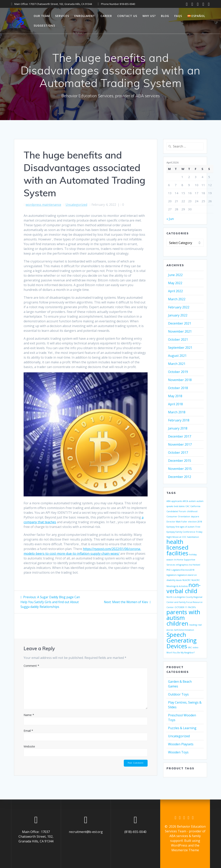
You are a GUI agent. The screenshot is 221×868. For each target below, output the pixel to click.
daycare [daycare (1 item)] (195, 517)
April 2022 (175, 291)
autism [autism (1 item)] (192, 501)
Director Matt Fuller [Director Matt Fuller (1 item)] (177, 522)
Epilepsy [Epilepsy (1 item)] (171, 527)
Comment (31, 665)
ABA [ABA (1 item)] (169, 501)
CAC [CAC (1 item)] (187, 506)
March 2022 (177, 299)
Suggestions (44, 26)
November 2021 (180, 331)
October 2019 (178, 372)
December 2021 (180, 323)
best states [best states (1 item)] (179, 506)
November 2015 (180, 469)
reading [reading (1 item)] (193, 625)
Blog (165, 16)
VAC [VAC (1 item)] (190, 647)
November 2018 (180, 380)
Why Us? (149, 16)
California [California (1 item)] (195, 506)
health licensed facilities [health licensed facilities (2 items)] (178, 547)
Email (28, 730)
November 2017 (180, 444)
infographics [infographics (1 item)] (182, 565)
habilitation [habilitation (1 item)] (193, 537)
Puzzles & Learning (182, 728)
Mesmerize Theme (185, 850)
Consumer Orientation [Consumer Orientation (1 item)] (178, 517)
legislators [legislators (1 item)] (172, 575)
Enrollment (85, 16)
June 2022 (175, 275)
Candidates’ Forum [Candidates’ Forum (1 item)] (176, 511)
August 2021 (177, 356)
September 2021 (180, 348)
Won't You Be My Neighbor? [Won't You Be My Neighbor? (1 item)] (181, 653)
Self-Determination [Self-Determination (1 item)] (184, 630)
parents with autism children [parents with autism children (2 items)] (183, 618)
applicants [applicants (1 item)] (177, 501)
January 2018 (178, 428)
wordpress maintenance (43, 205)
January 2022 (178, 315)
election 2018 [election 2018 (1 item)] (195, 522)
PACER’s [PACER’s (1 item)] (192, 607)
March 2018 (177, 412)
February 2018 (179, 420)
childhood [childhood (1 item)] (192, 511)
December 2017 (180, 436)
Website (29, 746)
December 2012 (180, 477)
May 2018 (175, 396)
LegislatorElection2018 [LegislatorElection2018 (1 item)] (183, 570)
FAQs (178, 16)
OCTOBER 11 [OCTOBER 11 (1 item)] (181, 607)
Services (62, 16)
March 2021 (177, 364)
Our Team (42, 16)
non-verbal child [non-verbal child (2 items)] (184, 588)
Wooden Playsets (181, 744)
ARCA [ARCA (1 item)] (185, 501)
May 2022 (175, 283)
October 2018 (178, 388)
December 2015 (180, 461)
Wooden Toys (178, 752)
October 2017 (178, 453)
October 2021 (178, 339)
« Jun (170, 219)
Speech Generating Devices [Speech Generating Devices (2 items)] (182, 640)
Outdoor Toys (178, 694)
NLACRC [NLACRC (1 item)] (187, 580)
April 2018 (175, 404)
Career (106, 16)
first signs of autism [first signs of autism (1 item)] (185, 527)
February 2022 (179, 307)
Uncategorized (76, 205)
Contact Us (127, 16)
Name (29, 714)
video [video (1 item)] (196, 647)
